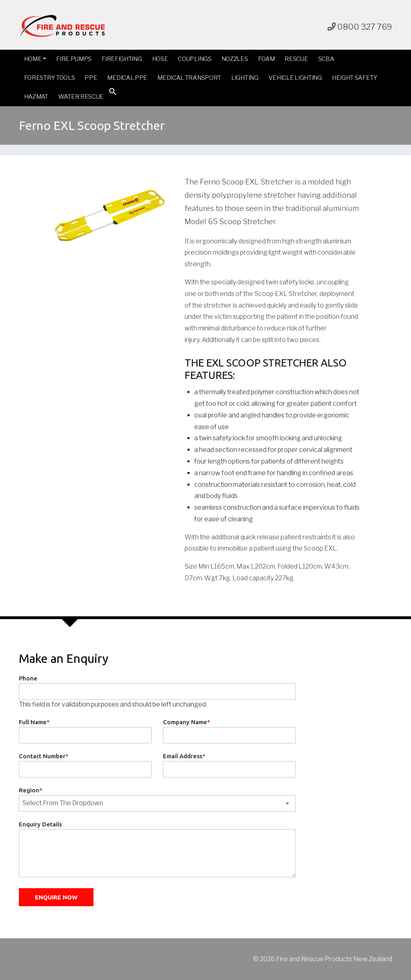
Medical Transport (189, 78)
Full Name (34, 722)
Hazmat (36, 97)
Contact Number (44, 756)
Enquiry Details (40, 824)
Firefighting (122, 59)
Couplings (194, 59)
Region (31, 790)
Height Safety (355, 78)
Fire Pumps (74, 59)
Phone (28, 678)
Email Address (184, 756)
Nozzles (235, 59)
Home (33, 59)
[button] (113, 93)
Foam (267, 59)
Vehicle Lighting (295, 78)
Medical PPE (127, 78)
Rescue (296, 59)
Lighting (245, 78)
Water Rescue (81, 97)
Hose (160, 59)
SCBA (326, 59)
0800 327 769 (360, 27)
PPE (91, 78)
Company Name (187, 722)
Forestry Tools (50, 78)
